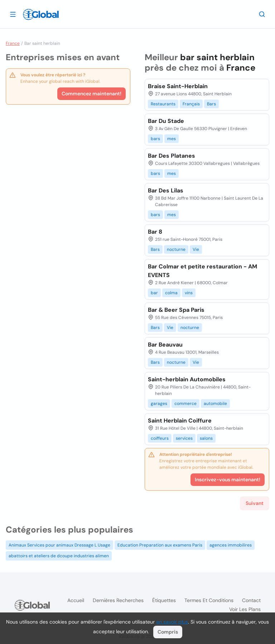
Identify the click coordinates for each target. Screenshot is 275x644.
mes (172, 139)
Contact (251, 600)
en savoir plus (172, 622)
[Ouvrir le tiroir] (13, 14)
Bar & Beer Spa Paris (176, 310)
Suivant (255, 503)
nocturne (176, 249)
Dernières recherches (118, 600)
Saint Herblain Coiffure (180, 421)
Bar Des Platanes (172, 156)
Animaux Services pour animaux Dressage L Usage (59, 545)
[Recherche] (262, 14)
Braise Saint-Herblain (178, 86)
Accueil (76, 600)
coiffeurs (160, 438)
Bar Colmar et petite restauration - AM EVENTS (202, 271)
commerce (185, 404)
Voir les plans (245, 609)
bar (154, 293)
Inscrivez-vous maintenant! (228, 480)
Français (191, 104)
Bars (211, 104)
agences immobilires (231, 545)
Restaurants (163, 104)
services (184, 438)
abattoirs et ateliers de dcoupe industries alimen (59, 556)
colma (171, 293)
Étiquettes (164, 600)
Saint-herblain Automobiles (187, 379)
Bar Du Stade (166, 121)
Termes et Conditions (209, 600)
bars (155, 139)
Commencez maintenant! (91, 94)
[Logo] (41, 14)
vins (189, 293)
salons (206, 438)
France (13, 43)
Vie (196, 249)
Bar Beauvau (165, 345)
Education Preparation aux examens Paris (160, 545)
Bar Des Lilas (166, 190)
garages (159, 404)
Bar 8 (155, 232)
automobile (215, 404)
